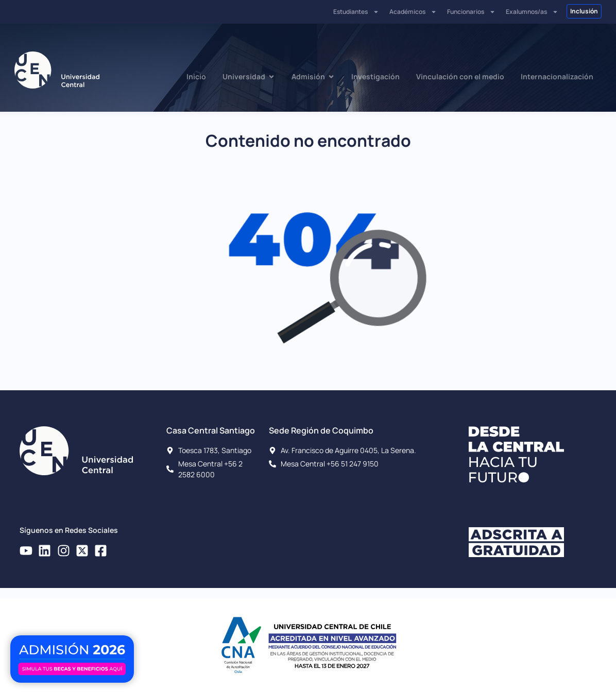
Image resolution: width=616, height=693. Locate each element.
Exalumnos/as (532, 12)
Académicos (413, 12)
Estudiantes (356, 12)
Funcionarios (471, 12)
